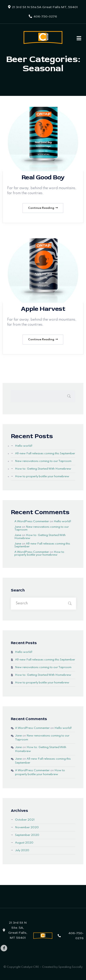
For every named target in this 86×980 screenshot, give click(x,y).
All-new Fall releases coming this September (45, 454)
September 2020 (27, 835)
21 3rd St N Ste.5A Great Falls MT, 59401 (45, 7)
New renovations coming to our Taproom (43, 461)
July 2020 (22, 850)
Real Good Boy (43, 177)
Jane (18, 527)
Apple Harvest (43, 309)
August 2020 (24, 843)
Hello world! (24, 446)
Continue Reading (43, 208)
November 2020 (27, 827)
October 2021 (25, 820)
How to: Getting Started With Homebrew (43, 469)
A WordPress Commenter (32, 521)
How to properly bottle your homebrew (42, 476)
